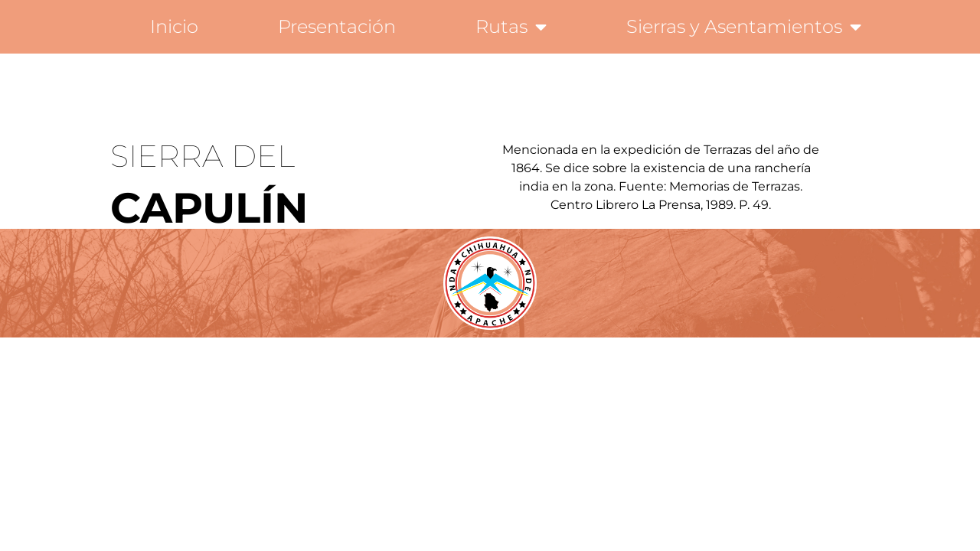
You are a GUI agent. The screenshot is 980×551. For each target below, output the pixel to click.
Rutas (511, 27)
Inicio (174, 26)
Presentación (337, 26)
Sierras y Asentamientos (744, 27)
